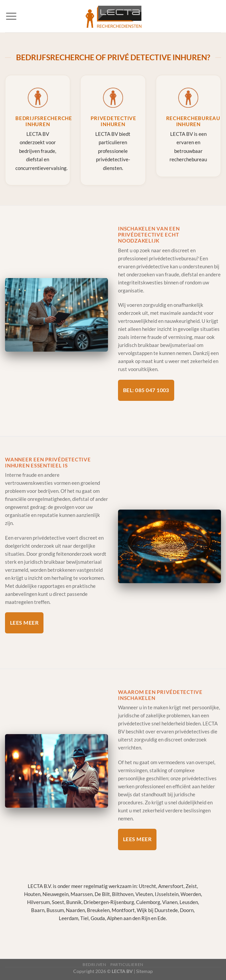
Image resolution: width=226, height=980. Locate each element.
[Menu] (11, 16)
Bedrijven (94, 964)
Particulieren (127, 964)
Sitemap (144, 971)
